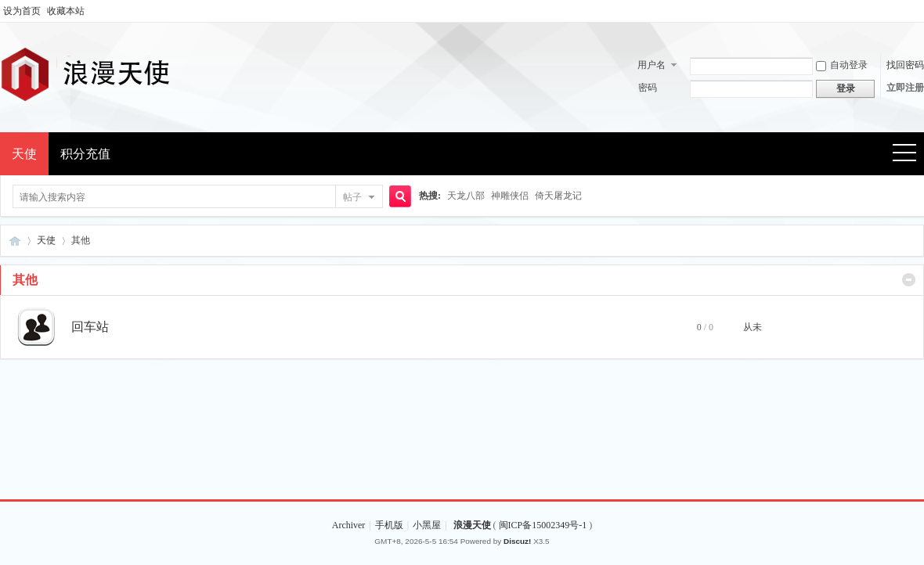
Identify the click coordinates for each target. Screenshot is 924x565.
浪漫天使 (15, 241)
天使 (24, 154)
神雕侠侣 (510, 196)
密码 (648, 88)
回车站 (90, 327)
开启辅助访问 (920, 11)
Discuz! (517, 541)
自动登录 (842, 65)
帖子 (352, 197)
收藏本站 (66, 11)
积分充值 (85, 154)
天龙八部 (466, 196)
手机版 (389, 525)
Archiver (349, 525)
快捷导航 (910, 155)
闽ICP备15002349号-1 (544, 525)
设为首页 (22, 11)
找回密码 (905, 65)
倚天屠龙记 (558, 196)
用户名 (651, 65)
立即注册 (905, 88)
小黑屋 (427, 525)
